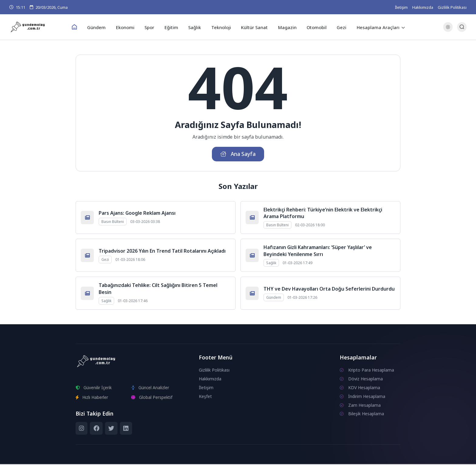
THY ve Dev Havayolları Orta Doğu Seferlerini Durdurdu (329, 290)
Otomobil (313, 27)
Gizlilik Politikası (452, 7)
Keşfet (205, 397)
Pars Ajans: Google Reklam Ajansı (137, 214)
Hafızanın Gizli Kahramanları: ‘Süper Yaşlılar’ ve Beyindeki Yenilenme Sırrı (318, 252)
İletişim (401, 7)
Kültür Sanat (253, 27)
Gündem (101, 27)
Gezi (338, 27)
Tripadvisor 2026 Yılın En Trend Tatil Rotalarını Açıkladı (162, 252)
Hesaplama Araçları (373, 27)
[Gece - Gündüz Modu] (448, 30)
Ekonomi (128, 27)
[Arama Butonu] (462, 27)
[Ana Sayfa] (79, 27)
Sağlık (195, 27)
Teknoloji (221, 27)
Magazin (285, 27)
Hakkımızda (423, 7)
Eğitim (173, 27)
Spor (152, 27)
